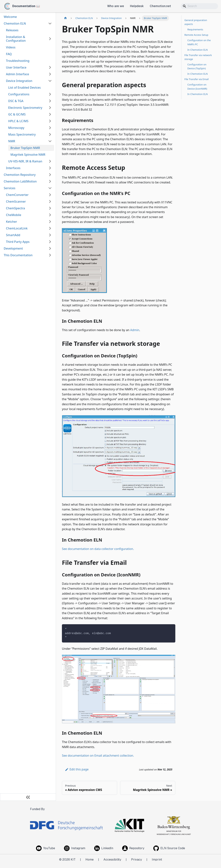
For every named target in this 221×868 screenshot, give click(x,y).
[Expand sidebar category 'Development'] (50, 248)
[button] (30, 94)
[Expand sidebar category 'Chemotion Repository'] (50, 175)
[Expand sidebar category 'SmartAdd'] (50, 235)
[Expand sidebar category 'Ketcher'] (50, 222)
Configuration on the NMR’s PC (199, 42)
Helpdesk (137, 6)
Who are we (116, 6)
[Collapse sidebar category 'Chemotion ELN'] (50, 23)
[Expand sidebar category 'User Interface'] (50, 67)
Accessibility (112, 860)
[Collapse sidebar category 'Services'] (50, 188)
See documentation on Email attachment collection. (98, 756)
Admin (135, 330)
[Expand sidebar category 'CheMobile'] (50, 215)
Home (90, 860)
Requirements (195, 29)
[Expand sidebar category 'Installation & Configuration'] (50, 39)
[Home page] (65, 18)
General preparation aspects (196, 22)
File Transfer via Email (197, 79)
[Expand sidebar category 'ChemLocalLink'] (50, 228)
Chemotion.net (160, 6)
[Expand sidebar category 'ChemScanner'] (50, 201)
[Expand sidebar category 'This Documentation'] (50, 255)
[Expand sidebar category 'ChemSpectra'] (50, 208)
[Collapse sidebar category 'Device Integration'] (50, 81)
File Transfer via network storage (198, 57)
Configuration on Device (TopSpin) (197, 66)
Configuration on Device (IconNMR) (197, 87)
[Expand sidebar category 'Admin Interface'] (50, 74)
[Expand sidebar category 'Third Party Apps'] (50, 242)
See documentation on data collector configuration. (98, 549)
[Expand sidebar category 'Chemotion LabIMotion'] (50, 181)
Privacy (137, 860)
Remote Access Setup (196, 35)
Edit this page (77, 769)
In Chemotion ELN (198, 50)
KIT (73, 860)
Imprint (157, 860)
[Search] (199, 6)
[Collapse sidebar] (28, 797)
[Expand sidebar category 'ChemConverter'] (50, 195)
